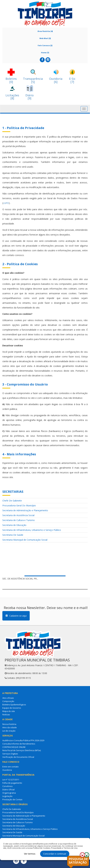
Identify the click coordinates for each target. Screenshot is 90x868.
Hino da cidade (10, 727)
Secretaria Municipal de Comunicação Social (25, 540)
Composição (8, 701)
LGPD (6, 203)
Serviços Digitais (10, 754)
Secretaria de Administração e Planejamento (25, 510)
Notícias (6, 714)
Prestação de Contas (12, 799)
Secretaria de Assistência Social (18, 515)
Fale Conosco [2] (45, 45)
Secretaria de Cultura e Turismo (19, 520)
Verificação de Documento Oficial (18, 757)
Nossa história (9, 724)
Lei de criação (9, 731)
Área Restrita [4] (45, 31)
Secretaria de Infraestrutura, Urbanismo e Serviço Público (32, 530)
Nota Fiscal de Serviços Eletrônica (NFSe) (22, 750)
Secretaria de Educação (14, 525)
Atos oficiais (8, 698)
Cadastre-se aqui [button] (16, 616)
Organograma (9, 793)
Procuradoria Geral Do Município (19, 505)
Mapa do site (9, 711)
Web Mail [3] (45, 38)
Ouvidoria (7, 770)
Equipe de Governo (12, 708)
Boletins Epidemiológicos (14, 705)
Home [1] (45, 53)
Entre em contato (10, 767)
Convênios (7, 786)
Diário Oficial (8, 790)
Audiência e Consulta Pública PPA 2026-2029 (23, 740)
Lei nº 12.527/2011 (11, 780)
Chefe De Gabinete (12, 501)
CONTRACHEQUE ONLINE (14, 747)
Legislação (7, 796)
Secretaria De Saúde (13, 535)
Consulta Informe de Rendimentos (19, 744)
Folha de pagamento (12, 783)
